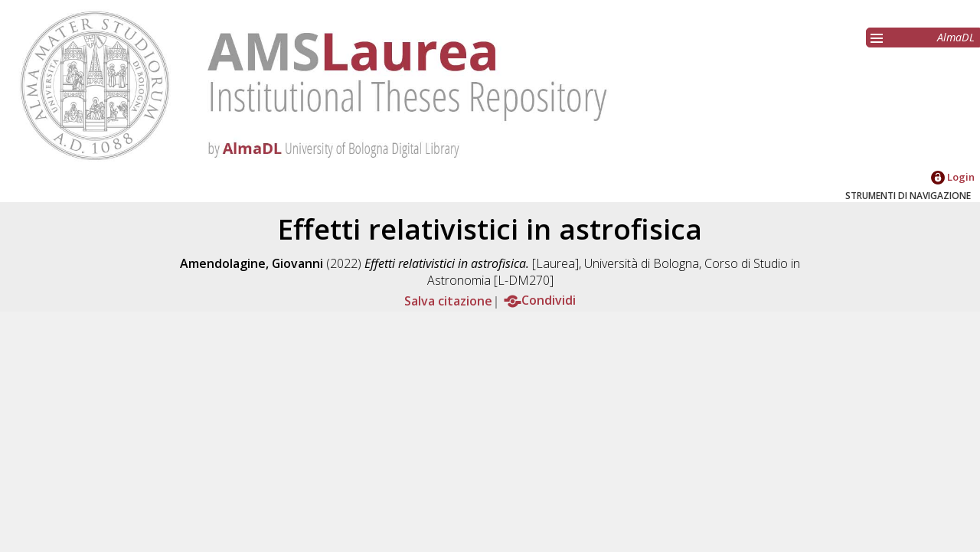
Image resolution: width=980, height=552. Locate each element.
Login (953, 177)
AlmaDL (956, 37)
